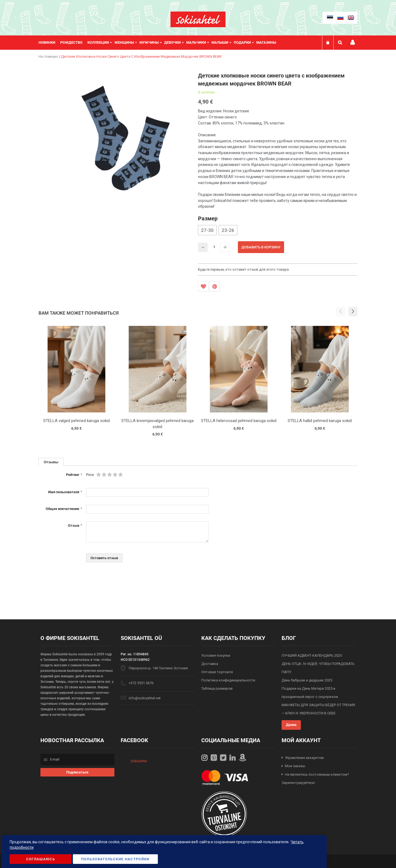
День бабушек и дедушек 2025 (307, 680)
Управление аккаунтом (304, 758)
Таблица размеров (217, 688)
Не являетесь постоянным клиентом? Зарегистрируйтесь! (315, 779)
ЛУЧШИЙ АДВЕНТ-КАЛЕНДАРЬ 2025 (312, 655)
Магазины (266, 42)
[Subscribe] (77, 772)
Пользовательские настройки (115, 859)
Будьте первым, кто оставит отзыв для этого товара (243, 269)
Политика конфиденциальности (228, 680)
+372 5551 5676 (141, 683)
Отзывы (51, 462)
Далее (291, 725)
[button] (353, 312)
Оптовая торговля (217, 672)
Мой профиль (353, 42)
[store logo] (198, 19)
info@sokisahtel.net (145, 698)
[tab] (51, 462)
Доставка (210, 664)
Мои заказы (295, 766)
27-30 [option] (207, 230)
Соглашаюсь (41, 859)
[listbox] (278, 231)
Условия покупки (216, 655)
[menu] (160, 43)
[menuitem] (49, 43)
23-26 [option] (228, 230)
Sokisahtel (139, 761)
